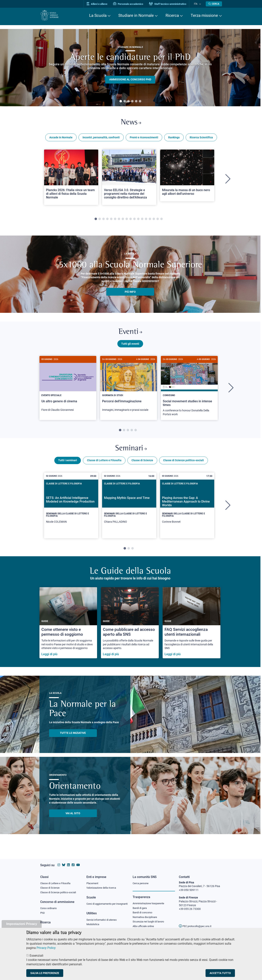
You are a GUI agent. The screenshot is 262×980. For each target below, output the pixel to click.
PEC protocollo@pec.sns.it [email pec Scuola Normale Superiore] (197, 922)
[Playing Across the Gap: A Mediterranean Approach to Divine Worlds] (187, 510)
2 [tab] (125, 101)
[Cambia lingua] (200, 4)
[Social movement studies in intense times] (189, 391)
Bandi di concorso (143, 909)
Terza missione (204, 15)
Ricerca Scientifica (201, 139)
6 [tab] (140, 101)
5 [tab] (136, 101)
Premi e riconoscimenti (144, 139)
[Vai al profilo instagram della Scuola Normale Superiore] (59, 861)
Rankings (174, 139)
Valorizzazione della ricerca (103, 884)
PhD (43, 910)
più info (130, 293)
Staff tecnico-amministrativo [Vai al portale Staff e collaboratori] (171, 4)
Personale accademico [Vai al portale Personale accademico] (132, 4)
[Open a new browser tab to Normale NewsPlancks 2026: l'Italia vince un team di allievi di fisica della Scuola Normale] (71, 179)
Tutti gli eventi (130, 346)
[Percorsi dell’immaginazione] (129, 389)
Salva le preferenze (45, 973)
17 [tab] (158, 220)
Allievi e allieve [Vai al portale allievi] (101, 4)
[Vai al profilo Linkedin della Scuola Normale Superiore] (68, 861)
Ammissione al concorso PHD (130, 80)
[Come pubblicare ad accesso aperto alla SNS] (130, 627)
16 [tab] (154, 220)
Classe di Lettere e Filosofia (104, 465)
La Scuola (98, 15)
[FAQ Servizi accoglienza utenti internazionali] (192, 627)
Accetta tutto (220, 973)
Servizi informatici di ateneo (103, 920)
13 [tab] (142, 220)
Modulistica (93, 925)
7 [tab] (119, 220)
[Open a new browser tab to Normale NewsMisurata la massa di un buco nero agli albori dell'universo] (187, 177)
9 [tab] (127, 220)
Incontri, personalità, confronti (101, 139)
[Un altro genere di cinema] (68, 389)
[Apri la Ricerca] (214, 4)
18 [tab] (161, 220)
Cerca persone (141, 880)
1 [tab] (121, 101)
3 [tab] (128, 101)
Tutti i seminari (68, 465)
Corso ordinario (49, 905)
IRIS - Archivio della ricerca (56, 926)
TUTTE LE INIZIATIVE (73, 737)
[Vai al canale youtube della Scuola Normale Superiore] (78, 861)
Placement (93, 880)
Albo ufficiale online (144, 924)
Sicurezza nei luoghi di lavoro (150, 919)
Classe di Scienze (142, 465)
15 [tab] (150, 220)
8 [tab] (123, 220)
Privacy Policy (46, 948)
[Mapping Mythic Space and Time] (129, 510)
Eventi (130, 334)
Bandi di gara (141, 905)
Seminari (131, 452)
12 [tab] (138, 220)
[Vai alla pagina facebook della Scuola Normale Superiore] (73, 861)
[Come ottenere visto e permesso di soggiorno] (68, 627)
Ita (197, 4)
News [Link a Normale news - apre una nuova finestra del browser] (131, 123)
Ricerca (172, 15)
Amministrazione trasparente (150, 900)
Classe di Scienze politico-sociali (183, 465)
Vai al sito (73, 818)
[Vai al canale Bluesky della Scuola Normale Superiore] (64, 861)
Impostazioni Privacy (22, 924)
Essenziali (36, 956)
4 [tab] (132, 101)
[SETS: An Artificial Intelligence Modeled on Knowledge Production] (71, 510)
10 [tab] (131, 220)
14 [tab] (146, 220)
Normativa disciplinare (146, 914)
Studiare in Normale (136, 15)
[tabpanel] (130, 68)
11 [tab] (134, 220)
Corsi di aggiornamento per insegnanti (103, 902)
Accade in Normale (61, 139)
